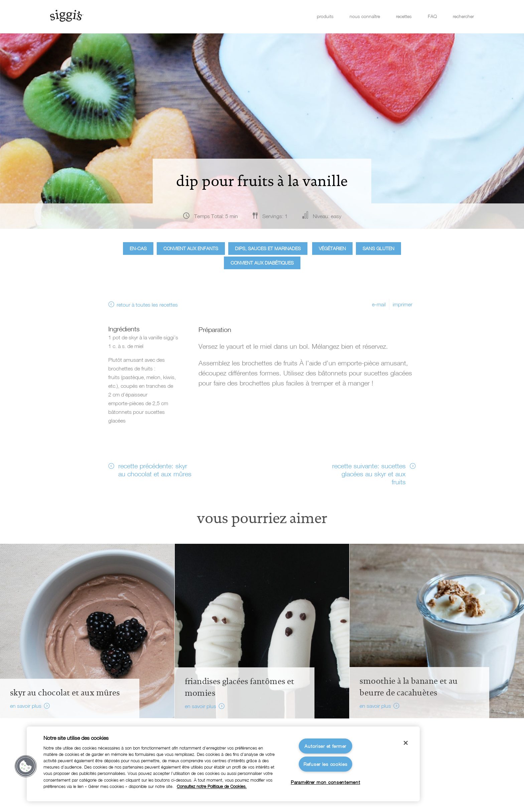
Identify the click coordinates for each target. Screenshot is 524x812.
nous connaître (365, 16)
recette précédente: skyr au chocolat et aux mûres (155, 470)
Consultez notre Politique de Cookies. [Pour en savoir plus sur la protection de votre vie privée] (212, 786)
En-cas (138, 248)
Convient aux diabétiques (262, 263)
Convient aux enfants (191, 248)
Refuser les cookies (325, 764)
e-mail (379, 304)
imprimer (403, 304)
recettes (404, 16)
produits (325, 16)
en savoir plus (26, 706)
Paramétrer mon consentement (325, 782)
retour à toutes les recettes (147, 305)
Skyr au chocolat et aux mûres (65, 693)
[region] (223, 764)
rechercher (463, 16)
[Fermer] (406, 743)
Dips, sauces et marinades (268, 248)
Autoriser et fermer (325, 746)
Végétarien (332, 248)
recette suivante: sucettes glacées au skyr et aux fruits (369, 474)
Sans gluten (378, 248)
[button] (26, 766)
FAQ (432, 16)
